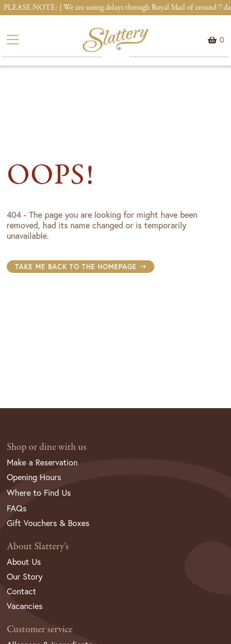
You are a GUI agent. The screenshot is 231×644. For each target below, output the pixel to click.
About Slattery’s (38, 546)
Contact (21, 591)
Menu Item (222, 40)
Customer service (40, 629)
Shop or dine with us (47, 447)
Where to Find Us (39, 493)
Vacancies (25, 606)
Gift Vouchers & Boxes (48, 523)
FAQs (17, 508)
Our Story (25, 576)
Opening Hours (34, 477)
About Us (24, 562)
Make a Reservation (42, 462)
